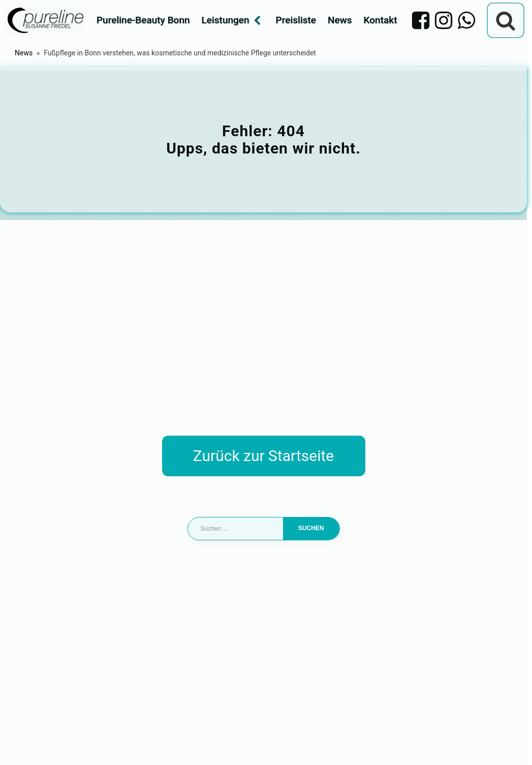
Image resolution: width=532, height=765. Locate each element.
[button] (22, 743)
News (24, 53)
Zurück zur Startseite (263, 456)
